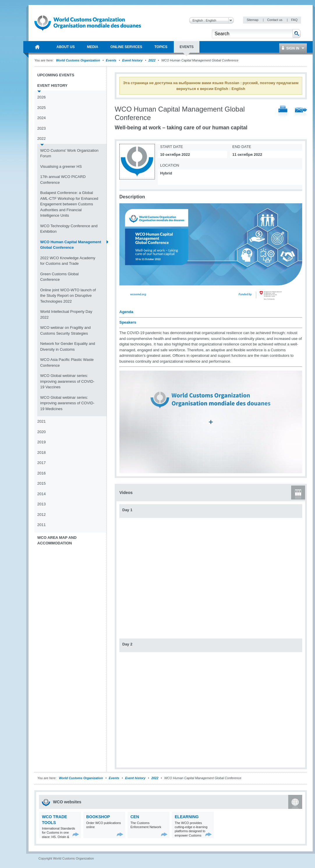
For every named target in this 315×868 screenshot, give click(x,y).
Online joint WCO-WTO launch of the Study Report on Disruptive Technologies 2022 (68, 296)
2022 (152, 60)
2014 (41, 494)
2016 (41, 473)
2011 (41, 525)
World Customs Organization (78, 60)
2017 (41, 463)
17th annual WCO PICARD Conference (63, 180)
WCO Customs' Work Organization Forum (69, 153)
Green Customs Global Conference (59, 277)
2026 (41, 97)
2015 (41, 483)
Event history (132, 60)
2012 (41, 515)
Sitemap (253, 20)
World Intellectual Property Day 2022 (66, 314)
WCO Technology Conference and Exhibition (69, 229)
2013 (41, 504)
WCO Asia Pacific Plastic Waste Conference (67, 362)
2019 (41, 442)
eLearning (187, 817)
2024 (41, 118)
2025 (41, 108)
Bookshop (98, 817)
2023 (41, 128)
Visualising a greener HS (61, 166)
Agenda (126, 312)
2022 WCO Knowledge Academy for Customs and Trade (68, 261)
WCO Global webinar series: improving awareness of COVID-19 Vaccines (67, 381)
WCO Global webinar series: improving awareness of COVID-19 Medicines (67, 403)
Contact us (275, 20)
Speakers (128, 322)
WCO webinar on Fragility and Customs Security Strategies (65, 330)
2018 (41, 452)
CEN (135, 817)
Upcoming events (56, 75)
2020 (41, 432)
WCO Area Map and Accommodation (57, 540)
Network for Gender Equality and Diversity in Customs (68, 346)
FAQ (294, 20)
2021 (41, 421)
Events (111, 60)
